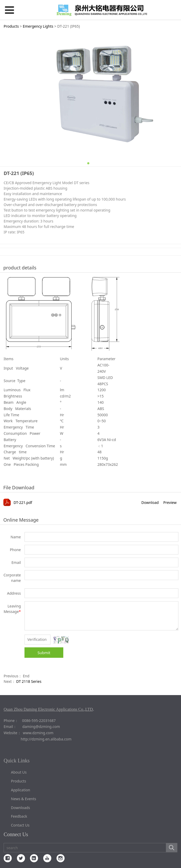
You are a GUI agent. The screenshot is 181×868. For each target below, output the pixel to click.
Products (11, 26)
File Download (19, 487)
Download (150, 502)
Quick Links (17, 761)
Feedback (19, 816)
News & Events (24, 799)
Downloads (20, 808)
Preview (170, 502)
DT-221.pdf (23, 502)
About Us (19, 772)
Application (21, 790)
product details (20, 268)
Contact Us (20, 825)
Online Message (21, 520)
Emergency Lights (38, 26)
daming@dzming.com (41, 727)
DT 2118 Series (29, 681)
